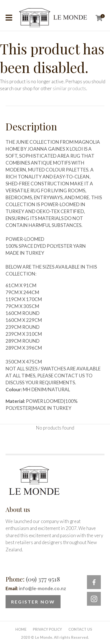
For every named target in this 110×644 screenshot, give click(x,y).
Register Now (33, 602)
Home (21, 629)
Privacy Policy (47, 629)
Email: (36, 588)
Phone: (33, 579)
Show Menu (9, 18)
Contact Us (80, 629)
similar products (69, 88)
